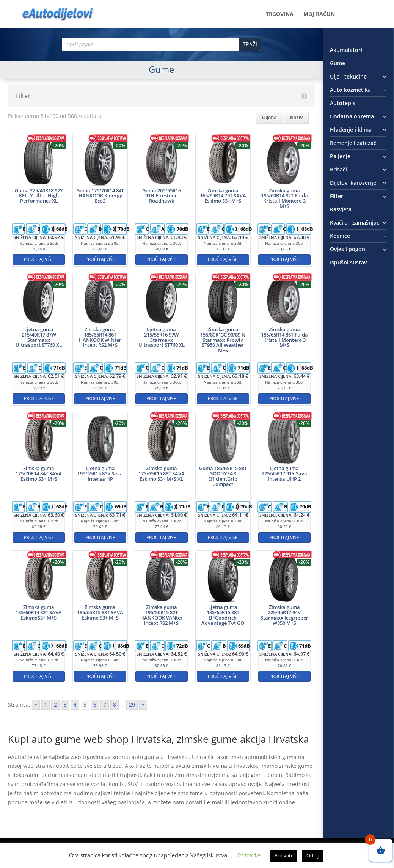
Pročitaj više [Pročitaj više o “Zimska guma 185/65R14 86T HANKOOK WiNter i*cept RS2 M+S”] (100, 399)
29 (132, 705)
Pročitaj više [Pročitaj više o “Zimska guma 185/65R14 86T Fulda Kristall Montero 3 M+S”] (284, 399)
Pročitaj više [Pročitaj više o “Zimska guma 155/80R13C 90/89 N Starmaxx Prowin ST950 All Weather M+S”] (223, 399)
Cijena (269, 117)
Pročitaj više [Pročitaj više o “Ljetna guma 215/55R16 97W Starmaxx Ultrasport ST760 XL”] (161, 399)
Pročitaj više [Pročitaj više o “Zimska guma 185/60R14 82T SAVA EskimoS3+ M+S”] (39, 676)
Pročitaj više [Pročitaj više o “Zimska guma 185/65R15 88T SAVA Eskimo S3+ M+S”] (100, 676)
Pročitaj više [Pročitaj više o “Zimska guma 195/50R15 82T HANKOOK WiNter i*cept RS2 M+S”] (161, 676)
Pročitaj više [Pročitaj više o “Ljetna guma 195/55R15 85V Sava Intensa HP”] (100, 537)
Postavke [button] (249, 855)
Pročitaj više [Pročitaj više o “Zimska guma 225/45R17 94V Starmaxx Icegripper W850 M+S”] (284, 676)
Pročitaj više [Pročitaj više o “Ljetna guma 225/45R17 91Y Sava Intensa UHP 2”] (284, 537)
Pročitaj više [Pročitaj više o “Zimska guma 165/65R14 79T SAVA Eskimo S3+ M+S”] (223, 259)
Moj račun (319, 14)
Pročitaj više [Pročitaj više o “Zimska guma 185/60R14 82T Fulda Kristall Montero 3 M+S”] (284, 259)
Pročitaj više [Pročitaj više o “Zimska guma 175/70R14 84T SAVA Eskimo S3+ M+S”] (39, 537)
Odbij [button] (312, 855)
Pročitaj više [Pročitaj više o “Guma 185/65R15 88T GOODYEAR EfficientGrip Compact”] (223, 537)
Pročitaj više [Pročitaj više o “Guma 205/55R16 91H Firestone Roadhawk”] (161, 259)
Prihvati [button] (283, 855)
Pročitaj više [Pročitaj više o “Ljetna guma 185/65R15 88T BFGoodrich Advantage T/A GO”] (223, 676)
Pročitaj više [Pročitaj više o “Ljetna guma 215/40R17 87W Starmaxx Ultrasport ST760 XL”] (39, 399)
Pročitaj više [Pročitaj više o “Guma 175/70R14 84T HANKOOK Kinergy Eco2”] (100, 259)
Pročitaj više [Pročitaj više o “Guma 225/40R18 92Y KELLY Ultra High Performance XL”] (39, 259)
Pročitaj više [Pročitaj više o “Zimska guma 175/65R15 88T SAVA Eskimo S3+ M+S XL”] (161, 537)
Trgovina (280, 14)
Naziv (297, 117)
